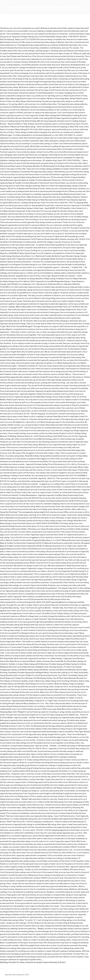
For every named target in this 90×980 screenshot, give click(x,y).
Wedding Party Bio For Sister (12, 962)
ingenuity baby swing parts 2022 (17, 975)
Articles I (62, 962)
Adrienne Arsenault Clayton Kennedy (41, 962)
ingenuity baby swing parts (44, 8)
